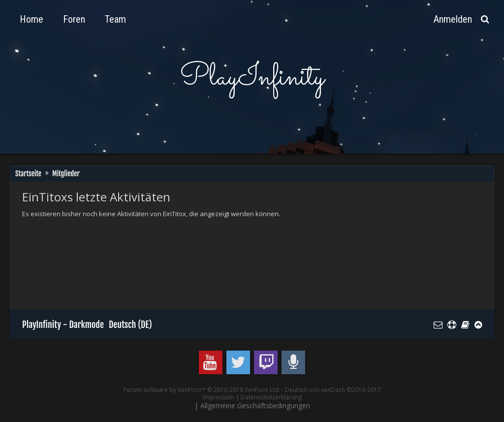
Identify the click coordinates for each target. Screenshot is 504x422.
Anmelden (453, 19)
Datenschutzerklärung (271, 397)
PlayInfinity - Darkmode (63, 325)
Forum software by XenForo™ (202, 390)
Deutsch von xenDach (333, 390)
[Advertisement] (201, 252)
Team (115, 19)
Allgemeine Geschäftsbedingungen (255, 406)
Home (31, 19)
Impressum (219, 397)
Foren (74, 19)
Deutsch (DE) (130, 325)
